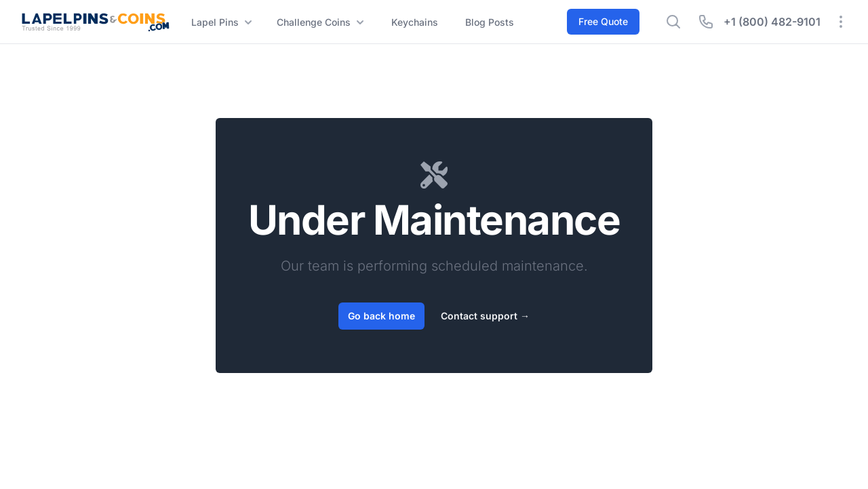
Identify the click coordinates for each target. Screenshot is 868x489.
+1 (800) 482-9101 (772, 22)
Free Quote (603, 21)
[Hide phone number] (706, 22)
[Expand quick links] (841, 22)
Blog (490, 22)
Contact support (485, 316)
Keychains (415, 22)
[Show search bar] (673, 22)
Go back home (381, 316)
